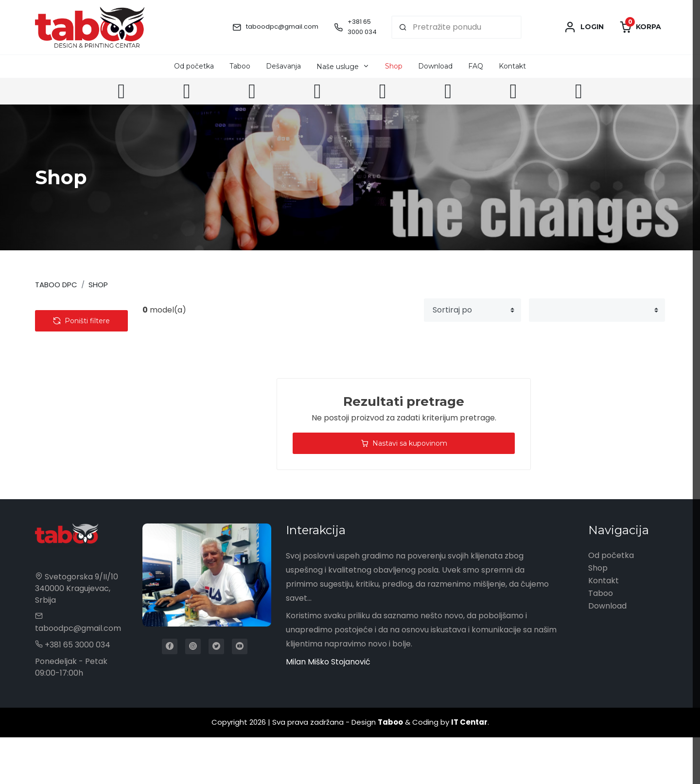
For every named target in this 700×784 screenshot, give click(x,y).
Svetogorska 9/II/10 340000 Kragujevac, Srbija (77, 635)
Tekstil (56, 331)
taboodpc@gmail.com (282, 26)
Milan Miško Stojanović (328, 708)
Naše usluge (338, 66)
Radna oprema (72, 397)
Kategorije (74, 310)
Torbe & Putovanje (79, 364)
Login (584, 27)
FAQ (476, 66)
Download (435, 66)
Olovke (57, 447)
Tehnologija (66, 348)
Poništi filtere (81, 506)
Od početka (194, 66)
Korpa (640, 27)
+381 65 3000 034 (362, 27)
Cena (62, 472)
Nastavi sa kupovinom (404, 443)
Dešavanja (283, 66)
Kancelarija (65, 381)
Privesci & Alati (72, 430)
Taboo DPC (56, 285)
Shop (394, 66)
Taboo (240, 66)
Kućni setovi (66, 414)
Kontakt (512, 66)
